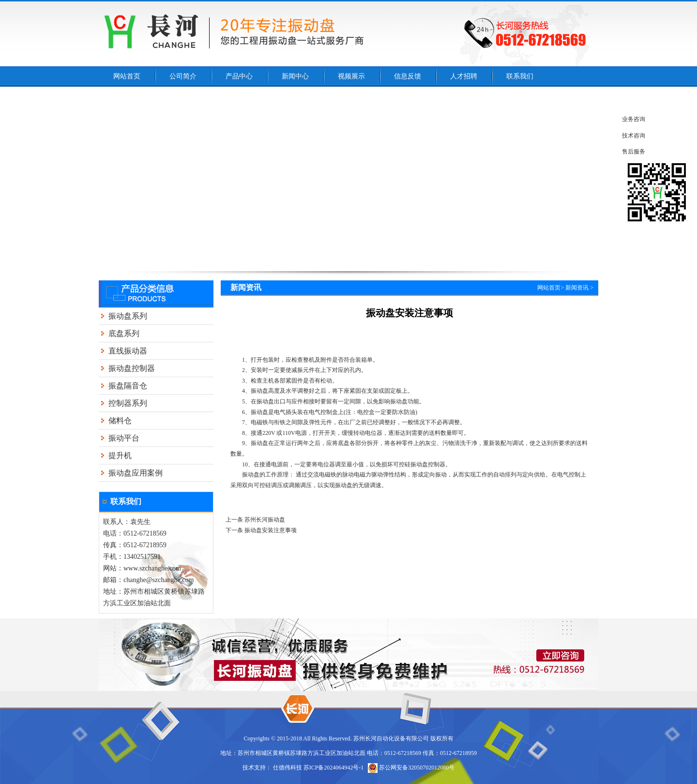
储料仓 (120, 421)
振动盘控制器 (132, 368)
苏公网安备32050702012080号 (411, 768)
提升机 (120, 455)
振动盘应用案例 (136, 473)
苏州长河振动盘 (265, 520)
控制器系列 (128, 403)
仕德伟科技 (288, 768)
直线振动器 (128, 351)
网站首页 (549, 288)
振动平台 (124, 438)
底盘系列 (124, 333)
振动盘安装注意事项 (271, 530)
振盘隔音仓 (128, 386)
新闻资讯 (577, 288)
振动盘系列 (128, 316)
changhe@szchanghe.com (159, 580)
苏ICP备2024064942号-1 (334, 768)
